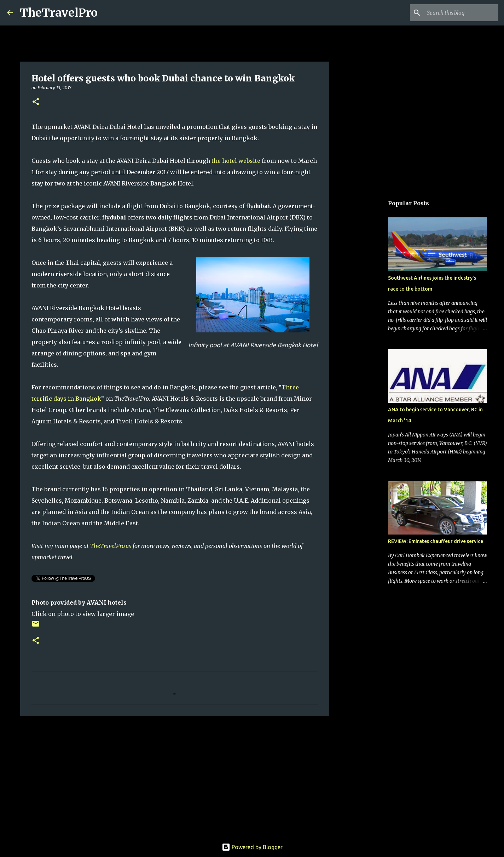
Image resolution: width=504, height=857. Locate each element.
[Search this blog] (461, 13)
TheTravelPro (59, 13)
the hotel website (236, 161)
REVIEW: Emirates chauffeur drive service (436, 541)
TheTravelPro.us (111, 546)
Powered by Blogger (252, 847)
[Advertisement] (175, 776)
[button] (36, 102)
